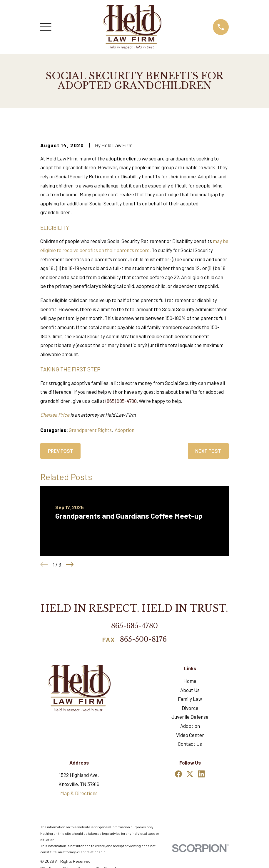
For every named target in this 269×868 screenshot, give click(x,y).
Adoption (125, 430)
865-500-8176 (143, 640)
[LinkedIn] (201, 774)
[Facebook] (178, 774)
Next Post (208, 451)
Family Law (190, 699)
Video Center (190, 735)
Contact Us (190, 744)
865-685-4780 (134, 626)
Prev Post (61, 451)
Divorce (190, 708)
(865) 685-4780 (121, 401)
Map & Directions (79, 793)
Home (190, 681)
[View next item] (70, 564)
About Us (190, 690)
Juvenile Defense (190, 717)
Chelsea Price (55, 415)
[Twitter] (190, 774)
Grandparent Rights (90, 430)
